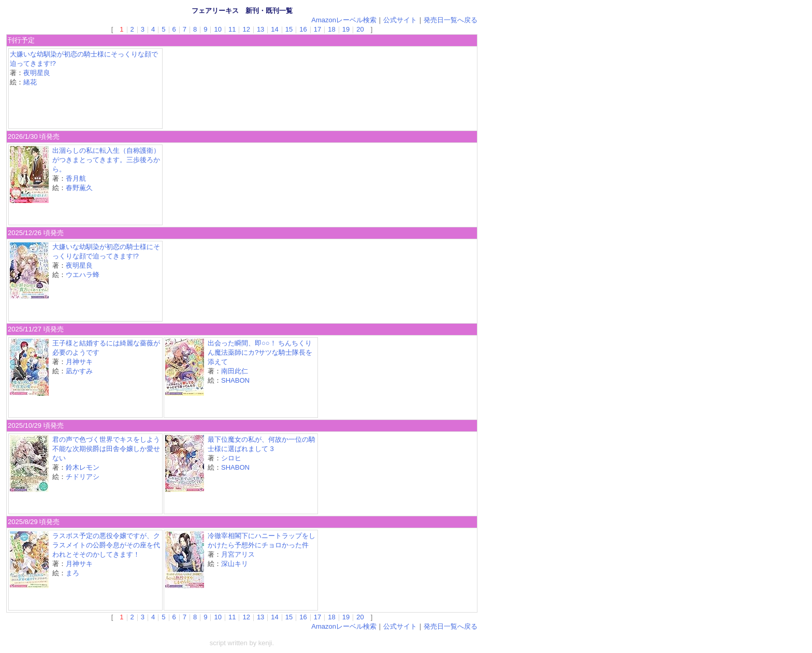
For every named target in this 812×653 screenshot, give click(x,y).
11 (232, 29)
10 (218, 29)
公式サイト (400, 20)
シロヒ (231, 458)
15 (289, 29)
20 (360, 29)
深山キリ (235, 564)
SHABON (235, 380)
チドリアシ (83, 477)
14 (274, 29)
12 (246, 29)
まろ (72, 573)
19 (346, 29)
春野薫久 (79, 188)
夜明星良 (37, 73)
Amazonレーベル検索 (344, 20)
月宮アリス (238, 554)
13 (260, 29)
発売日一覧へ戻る (451, 20)
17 (317, 29)
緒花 (30, 82)
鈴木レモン (83, 467)
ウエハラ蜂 (83, 275)
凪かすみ (79, 371)
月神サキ (79, 362)
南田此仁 (235, 371)
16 (303, 29)
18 (331, 29)
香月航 (76, 178)
